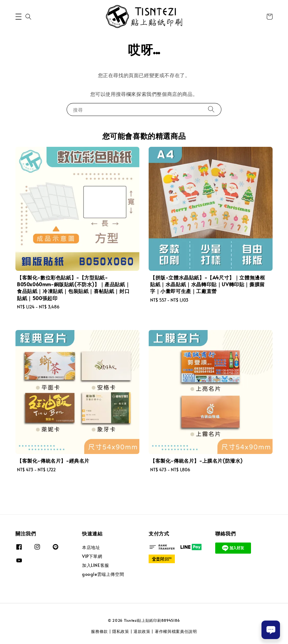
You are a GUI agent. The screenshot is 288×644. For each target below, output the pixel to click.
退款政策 (142, 631)
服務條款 (99, 631)
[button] (19, 17)
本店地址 (91, 547)
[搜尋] (211, 109)
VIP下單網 (92, 556)
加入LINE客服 (96, 565)
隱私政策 (121, 631)
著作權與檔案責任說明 (176, 631)
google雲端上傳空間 (103, 574)
